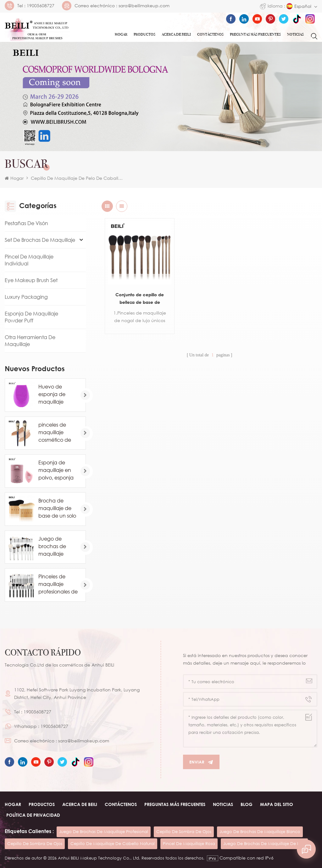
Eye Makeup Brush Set (31, 280)
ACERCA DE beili (80, 804)
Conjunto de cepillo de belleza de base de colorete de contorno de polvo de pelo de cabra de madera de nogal (138, 295)
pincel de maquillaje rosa (189, 843)
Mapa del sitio (277, 804)
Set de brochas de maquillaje (40, 240)
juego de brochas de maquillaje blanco (260, 831)
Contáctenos (210, 34)
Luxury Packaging (26, 297)
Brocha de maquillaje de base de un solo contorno (57, 508)
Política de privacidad (33, 815)
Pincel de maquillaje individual (29, 260)
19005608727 (41, 6)
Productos (144, 34)
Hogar (121, 34)
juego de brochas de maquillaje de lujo (264, 843)
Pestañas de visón (26, 223)
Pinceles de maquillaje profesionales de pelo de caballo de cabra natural (58, 584)
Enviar (201, 762)
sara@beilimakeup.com (144, 6)
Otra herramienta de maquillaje (30, 341)
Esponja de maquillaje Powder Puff (31, 317)
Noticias (295, 34)
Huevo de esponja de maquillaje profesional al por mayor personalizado (55, 394)
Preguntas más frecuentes (255, 34)
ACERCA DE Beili (176, 34)
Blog (247, 804)
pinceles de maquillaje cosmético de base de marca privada (57, 433)
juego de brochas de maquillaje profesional (104, 831)
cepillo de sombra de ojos (184, 831)
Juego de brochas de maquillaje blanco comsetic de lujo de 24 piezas (58, 547)
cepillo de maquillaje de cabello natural (113, 843)
